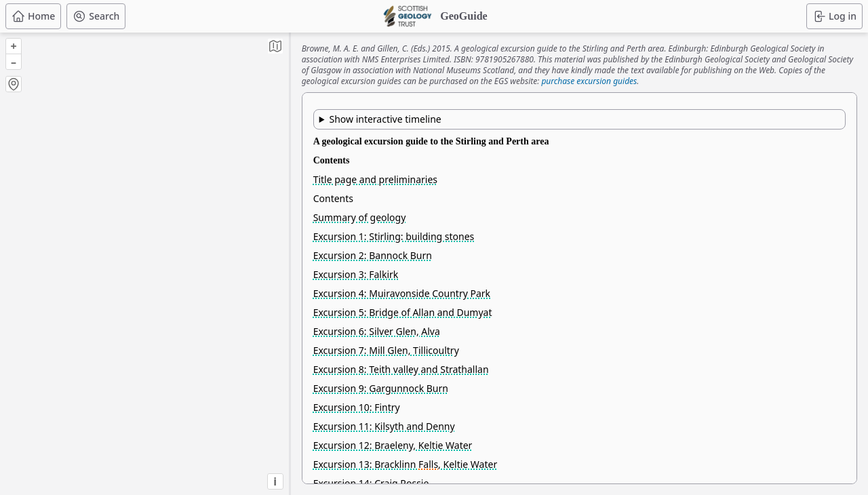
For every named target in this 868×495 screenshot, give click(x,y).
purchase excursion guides (589, 81)
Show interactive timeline (385, 119)
